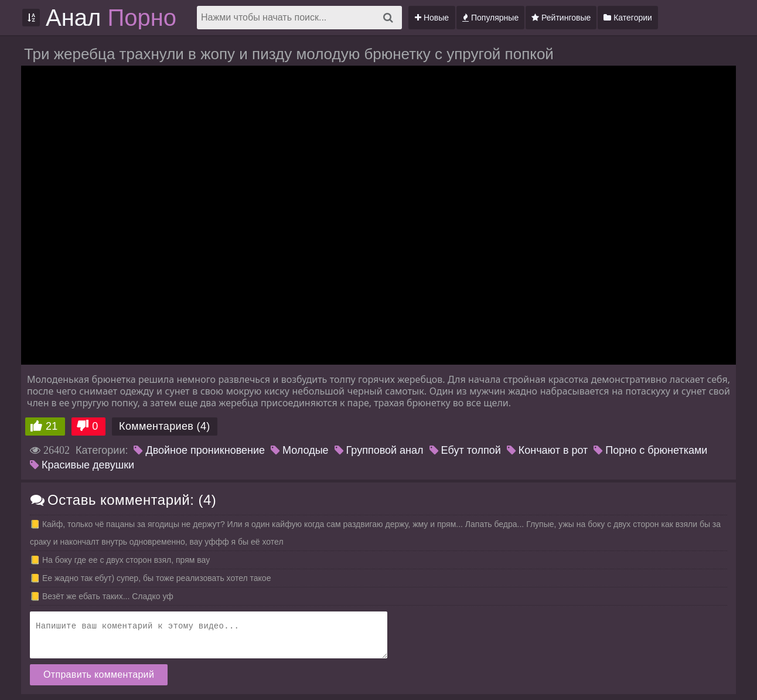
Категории (628, 18)
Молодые (300, 450)
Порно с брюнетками (650, 450)
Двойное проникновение (199, 450)
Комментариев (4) (165, 426)
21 (52, 426)
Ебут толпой (465, 450)
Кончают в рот (548, 450)
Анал (111, 18)
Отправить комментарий (99, 674)
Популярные (490, 18)
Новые (432, 18)
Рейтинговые (561, 18)
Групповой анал (379, 450)
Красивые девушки (82, 465)
